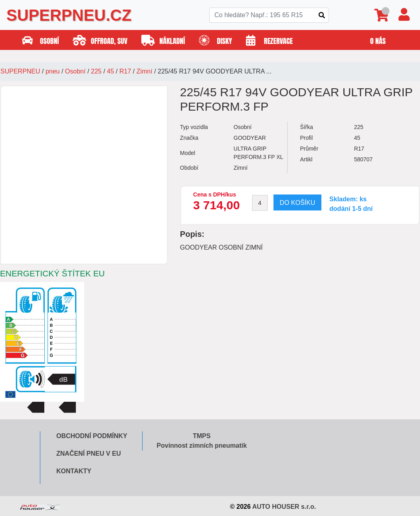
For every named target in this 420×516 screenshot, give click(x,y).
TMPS (202, 436)
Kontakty (74, 471)
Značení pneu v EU (89, 453)
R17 (125, 71)
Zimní (145, 71)
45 (111, 71)
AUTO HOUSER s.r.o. (284, 507)
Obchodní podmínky (92, 436)
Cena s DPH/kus (215, 194)
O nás (378, 41)
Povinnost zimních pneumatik (202, 446)
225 (96, 71)
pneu (53, 71)
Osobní (75, 71)
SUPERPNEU (20, 71)
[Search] (269, 15)
